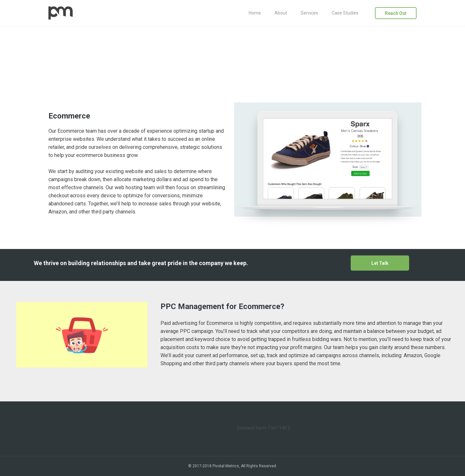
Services (309, 13)
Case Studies (345, 13)
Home (255, 13)
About (281, 13)
